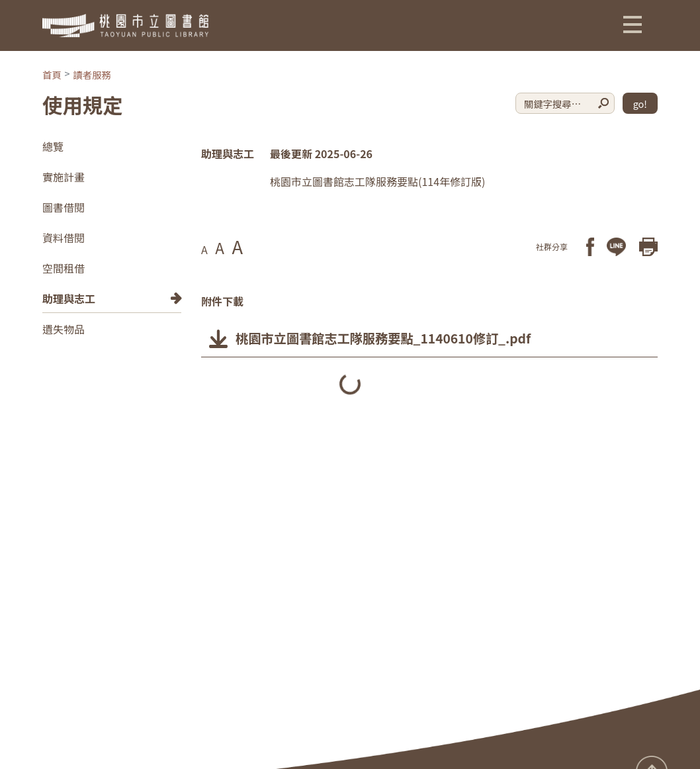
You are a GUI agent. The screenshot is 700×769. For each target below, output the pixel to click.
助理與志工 (69, 298)
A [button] (204, 249)
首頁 (52, 74)
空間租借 (64, 268)
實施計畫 (64, 177)
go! (640, 104)
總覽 (53, 146)
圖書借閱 (64, 207)
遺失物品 (64, 329)
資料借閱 (64, 238)
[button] (633, 24)
